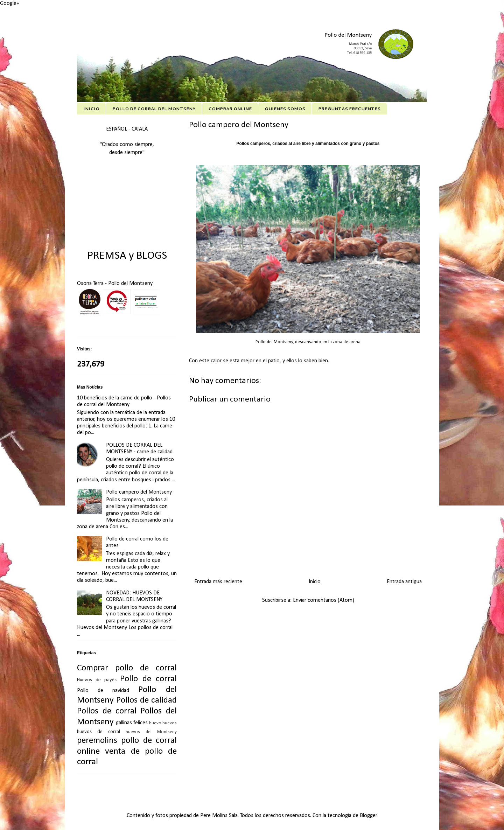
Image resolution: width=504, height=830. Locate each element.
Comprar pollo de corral (127, 668)
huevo (155, 723)
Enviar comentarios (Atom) (324, 600)
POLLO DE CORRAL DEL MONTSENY (154, 109)
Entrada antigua (404, 582)
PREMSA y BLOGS (127, 256)
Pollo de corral (148, 679)
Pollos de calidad (146, 700)
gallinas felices (132, 723)
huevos (170, 723)
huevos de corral (99, 732)
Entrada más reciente (218, 582)
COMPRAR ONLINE (230, 109)
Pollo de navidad (103, 691)
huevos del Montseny (151, 732)
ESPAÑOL (117, 129)
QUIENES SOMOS (285, 109)
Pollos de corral (107, 711)
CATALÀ (140, 129)
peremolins (97, 741)
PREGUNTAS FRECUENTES (349, 109)
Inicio (315, 582)
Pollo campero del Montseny (139, 492)
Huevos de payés (97, 680)
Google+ (10, 4)
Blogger (368, 816)
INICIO (91, 109)
